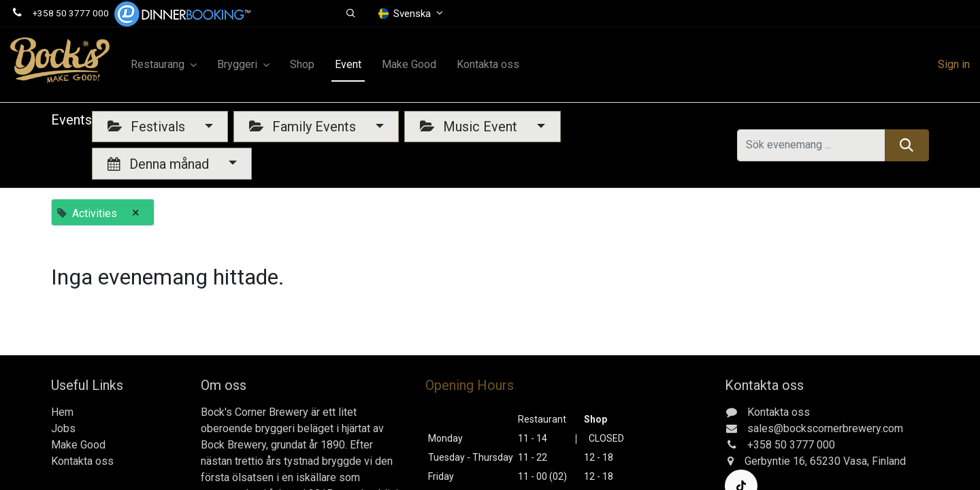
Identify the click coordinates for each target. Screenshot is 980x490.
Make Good (78, 445)
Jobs (63, 428)
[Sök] (907, 145)
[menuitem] (302, 65)
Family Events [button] (304, 127)
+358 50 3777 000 (71, 13)
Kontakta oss (82, 461)
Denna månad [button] (160, 164)
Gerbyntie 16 (775, 461)
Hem (62, 412)
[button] (351, 14)
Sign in (954, 64)
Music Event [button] (470, 127)
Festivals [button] (148, 127)
